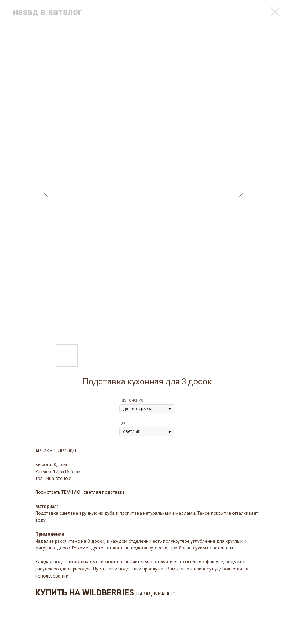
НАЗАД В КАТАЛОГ (157, 594)
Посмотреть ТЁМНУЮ (58, 492)
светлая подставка (104, 492)
